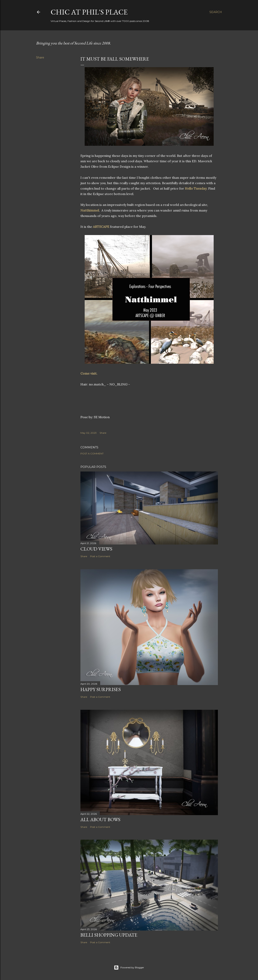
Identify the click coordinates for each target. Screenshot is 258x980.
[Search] (216, 12)
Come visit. (89, 373)
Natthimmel (90, 210)
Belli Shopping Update (109, 935)
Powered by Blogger (129, 968)
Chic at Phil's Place (89, 12)
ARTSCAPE (101, 227)
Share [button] (40, 58)
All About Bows (100, 819)
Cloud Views (96, 549)
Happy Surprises (101, 689)
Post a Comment (92, 454)
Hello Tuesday (196, 188)
